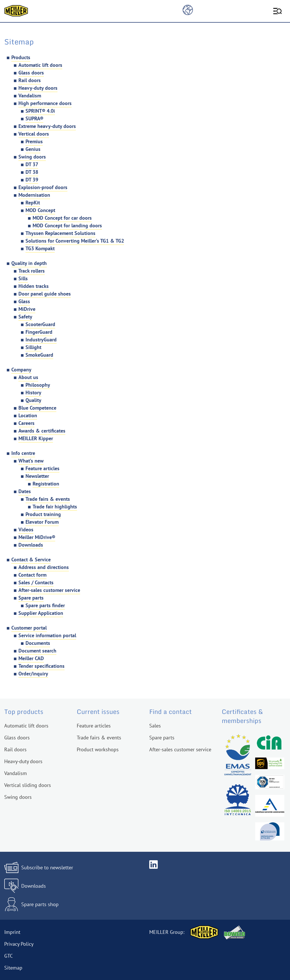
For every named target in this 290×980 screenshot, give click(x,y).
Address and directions (44, 567)
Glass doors (31, 73)
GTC (8, 956)
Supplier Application (41, 613)
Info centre (23, 453)
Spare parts (31, 598)
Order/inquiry (33, 674)
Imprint (12, 932)
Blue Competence (37, 408)
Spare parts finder (45, 605)
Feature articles (42, 468)
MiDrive (27, 309)
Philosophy (38, 385)
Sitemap (13, 968)
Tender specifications (41, 666)
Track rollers (32, 271)
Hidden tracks (34, 286)
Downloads (31, 545)
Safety (25, 317)
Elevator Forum (42, 522)
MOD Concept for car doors (62, 218)
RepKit (33, 203)
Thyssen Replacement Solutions (60, 233)
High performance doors (45, 103)
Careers (26, 423)
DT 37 (32, 164)
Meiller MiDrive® (37, 537)
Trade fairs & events (48, 499)
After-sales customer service (49, 590)
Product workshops (98, 749)
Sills (23, 278)
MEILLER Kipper (36, 438)
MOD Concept (40, 210)
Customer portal (29, 628)
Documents (38, 643)
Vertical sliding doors (28, 785)
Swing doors (32, 157)
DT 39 (32, 180)
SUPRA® (34, 118)
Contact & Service (31, 559)
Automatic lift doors (40, 65)
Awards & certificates (42, 431)
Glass (24, 301)
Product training (43, 514)
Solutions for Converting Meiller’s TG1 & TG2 (75, 241)
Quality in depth (29, 263)
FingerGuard (39, 332)
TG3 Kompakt (40, 248)
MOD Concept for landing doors (67, 225)
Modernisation (34, 195)
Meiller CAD (31, 658)
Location (28, 415)
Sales (155, 726)
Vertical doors (34, 134)
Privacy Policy (19, 944)
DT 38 (32, 172)
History (33, 392)
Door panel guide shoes (45, 294)
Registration (46, 484)
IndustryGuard (41, 340)
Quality (33, 400)
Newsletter (37, 476)
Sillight (33, 347)
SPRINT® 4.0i (40, 111)
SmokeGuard (39, 355)
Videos (26, 529)
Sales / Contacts (36, 582)
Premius (34, 141)
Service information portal (47, 635)
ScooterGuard (40, 324)
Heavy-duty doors (38, 88)
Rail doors (30, 80)
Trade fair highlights (55, 507)
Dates (25, 491)
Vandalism (30, 96)
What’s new (31, 461)
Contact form (32, 575)
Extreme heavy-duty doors (47, 126)
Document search (37, 651)
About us (28, 377)
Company (21, 370)
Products (21, 57)
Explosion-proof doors (43, 187)
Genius (33, 149)
